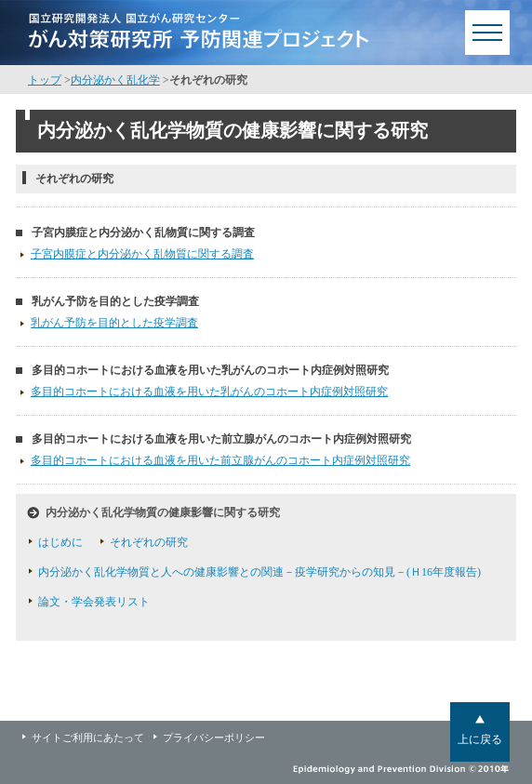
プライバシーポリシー (214, 737)
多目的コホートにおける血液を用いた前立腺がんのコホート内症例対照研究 (221, 439)
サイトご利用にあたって (88, 737)
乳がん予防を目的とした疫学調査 (115, 301)
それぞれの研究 (149, 542)
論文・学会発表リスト (94, 602)
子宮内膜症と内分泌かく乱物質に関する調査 (143, 233)
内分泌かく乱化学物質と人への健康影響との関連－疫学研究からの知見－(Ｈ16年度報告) (259, 572)
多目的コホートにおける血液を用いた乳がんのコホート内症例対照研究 (210, 370)
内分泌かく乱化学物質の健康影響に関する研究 (163, 512)
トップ (45, 80)
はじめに (60, 542)
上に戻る (480, 739)
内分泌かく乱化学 (115, 80)
